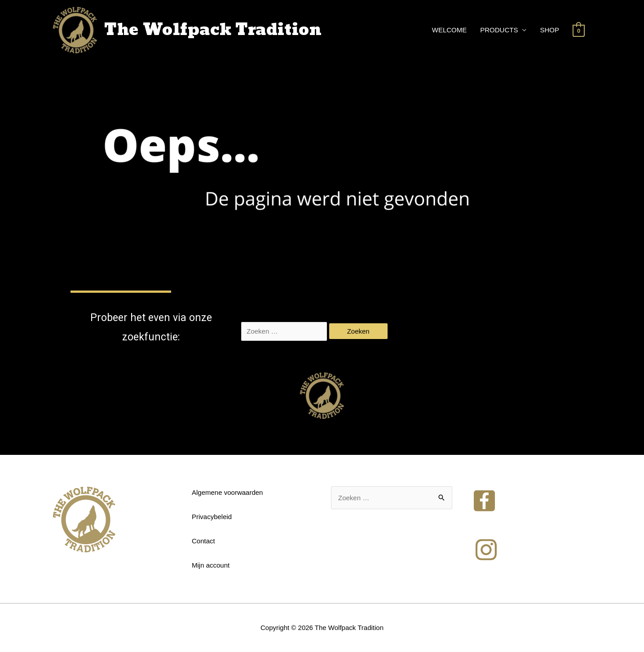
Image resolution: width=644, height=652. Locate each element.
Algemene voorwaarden (227, 492)
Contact (203, 541)
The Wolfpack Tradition (213, 30)
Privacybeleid (212, 517)
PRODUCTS (499, 30)
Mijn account (211, 565)
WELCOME (450, 30)
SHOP (549, 30)
